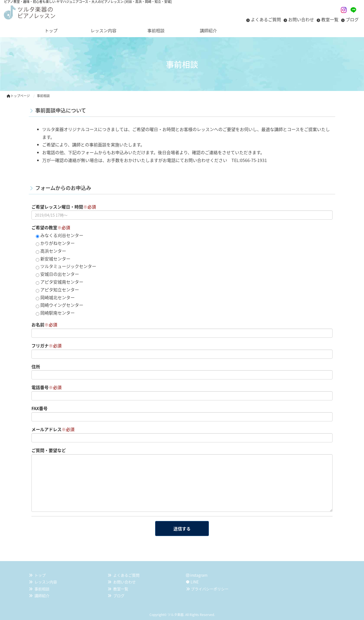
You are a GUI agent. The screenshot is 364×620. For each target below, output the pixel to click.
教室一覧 (330, 19)
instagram (197, 575)
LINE (195, 582)
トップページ (18, 96)
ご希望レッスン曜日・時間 (64, 207)
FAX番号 (40, 408)
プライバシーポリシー (210, 589)
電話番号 (47, 387)
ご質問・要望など (49, 450)
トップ (40, 575)
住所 (36, 367)
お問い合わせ (301, 19)
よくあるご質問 (266, 19)
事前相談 (42, 589)
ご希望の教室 (51, 227)
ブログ (352, 19)
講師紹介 (42, 596)
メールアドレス (53, 429)
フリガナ (47, 346)
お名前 (44, 325)
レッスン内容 (46, 582)
